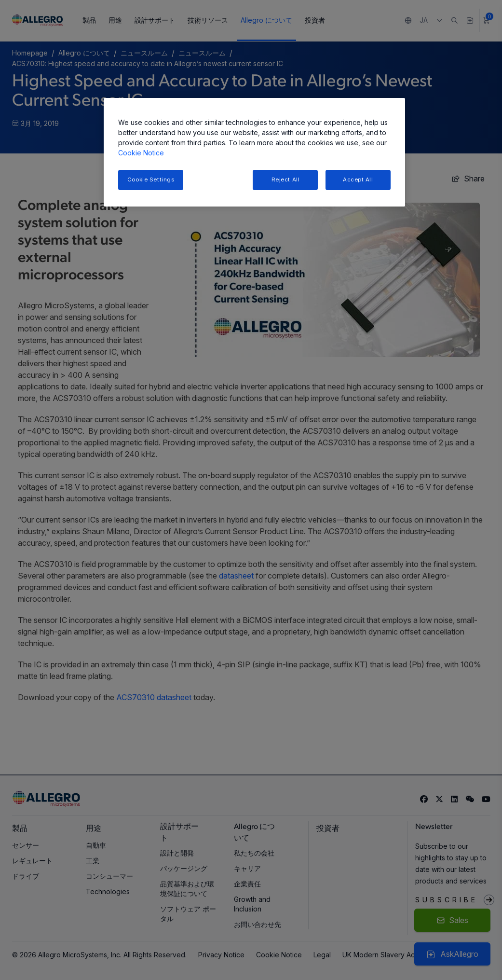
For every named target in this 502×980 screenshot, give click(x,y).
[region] (254, 152)
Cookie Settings (151, 179)
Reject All (286, 179)
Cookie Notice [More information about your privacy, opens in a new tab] (141, 153)
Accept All (358, 179)
